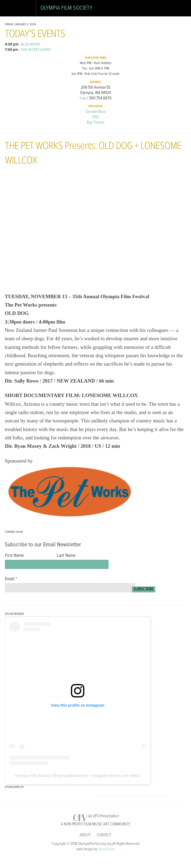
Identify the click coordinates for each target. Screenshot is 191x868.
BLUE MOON (30, 44)
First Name (14, 556)
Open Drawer (11, 9)
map (83, 98)
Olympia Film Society (66, 8)
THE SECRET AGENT (36, 50)
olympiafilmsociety (72, 776)
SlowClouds (106, 849)
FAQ (96, 117)
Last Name (66, 556)
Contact (104, 835)
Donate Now (96, 112)
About (85, 835)
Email (11, 579)
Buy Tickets (96, 122)
